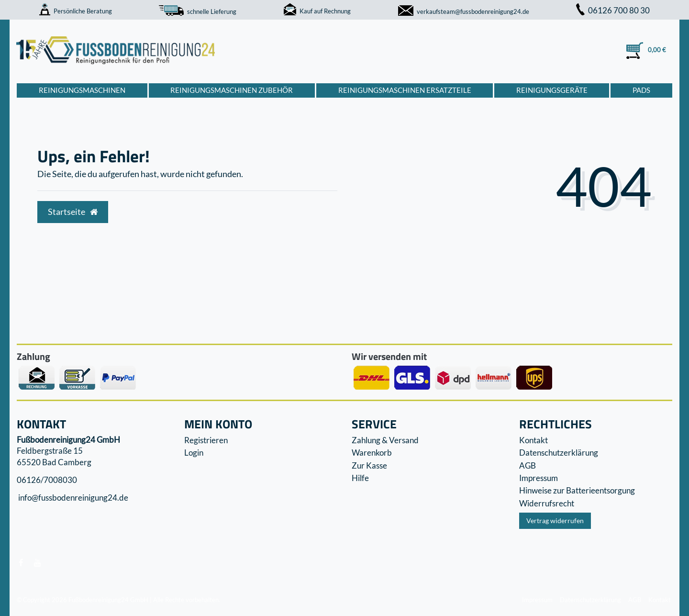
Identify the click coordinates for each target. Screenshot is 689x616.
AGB (528, 465)
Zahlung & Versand (385, 440)
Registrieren (206, 440)
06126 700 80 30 (613, 10)
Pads (641, 90)
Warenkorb (372, 453)
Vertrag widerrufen (555, 521)
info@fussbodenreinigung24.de (72, 498)
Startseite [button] (73, 212)
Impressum (539, 478)
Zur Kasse (369, 465)
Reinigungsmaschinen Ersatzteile (405, 90)
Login (194, 453)
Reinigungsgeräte (552, 90)
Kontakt (533, 440)
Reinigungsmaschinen (82, 90)
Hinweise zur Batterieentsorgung (577, 490)
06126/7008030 (47, 480)
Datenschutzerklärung (559, 453)
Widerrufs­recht (547, 503)
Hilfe (360, 478)
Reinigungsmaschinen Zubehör (232, 90)
